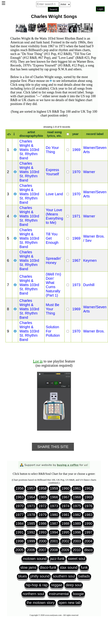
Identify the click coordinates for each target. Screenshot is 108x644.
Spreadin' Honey (54, 261)
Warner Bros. (94, 331)
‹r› (9, 134)
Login (100, 9)
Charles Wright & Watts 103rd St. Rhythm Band (29, 150)
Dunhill (89, 285)
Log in (38, 361)
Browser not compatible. (53, 15)
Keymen (90, 260)
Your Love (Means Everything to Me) (55, 216)
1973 (76, 285)
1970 (76, 172)
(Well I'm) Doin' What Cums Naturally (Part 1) (53, 285)
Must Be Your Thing (53, 309)
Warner (89, 172)
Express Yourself (52, 172)
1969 (76, 150)
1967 (76, 260)
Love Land (54, 194)
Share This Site (53, 447)
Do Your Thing (52, 150)
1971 (76, 216)
